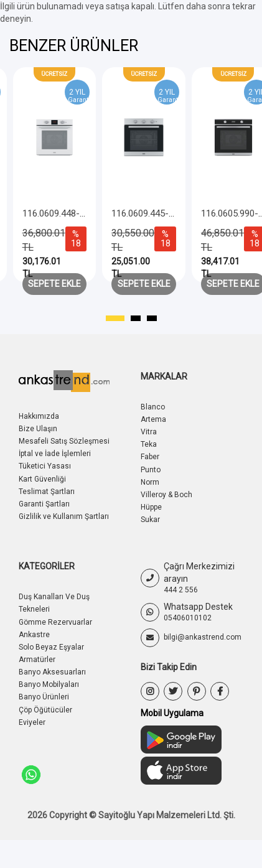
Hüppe (151, 507)
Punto (151, 470)
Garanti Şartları (44, 504)
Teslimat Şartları (47, 492)
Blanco (153, 407)
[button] (115, 319)
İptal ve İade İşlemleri (55, 454)
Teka (149, 444)
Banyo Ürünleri (44, 697)
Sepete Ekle (54, 284)
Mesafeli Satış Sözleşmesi (64, 441)
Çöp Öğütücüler (45, 710)
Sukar (150, 520)
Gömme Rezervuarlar (55, 622)
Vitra (149, 432)
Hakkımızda (39, 416)
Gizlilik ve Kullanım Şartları (64, 516)
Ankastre (34, 635)
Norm (150, 482)
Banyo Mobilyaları (49, 684)
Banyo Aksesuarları (52, 672)
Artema (153, 419)
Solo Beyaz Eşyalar (51, 647)
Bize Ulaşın (38, 429)
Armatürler (37, 660)
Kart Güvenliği (42, 479)
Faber (150, 457)
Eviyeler (32, 722)
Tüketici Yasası (45, 466)
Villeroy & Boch (166, 495)
